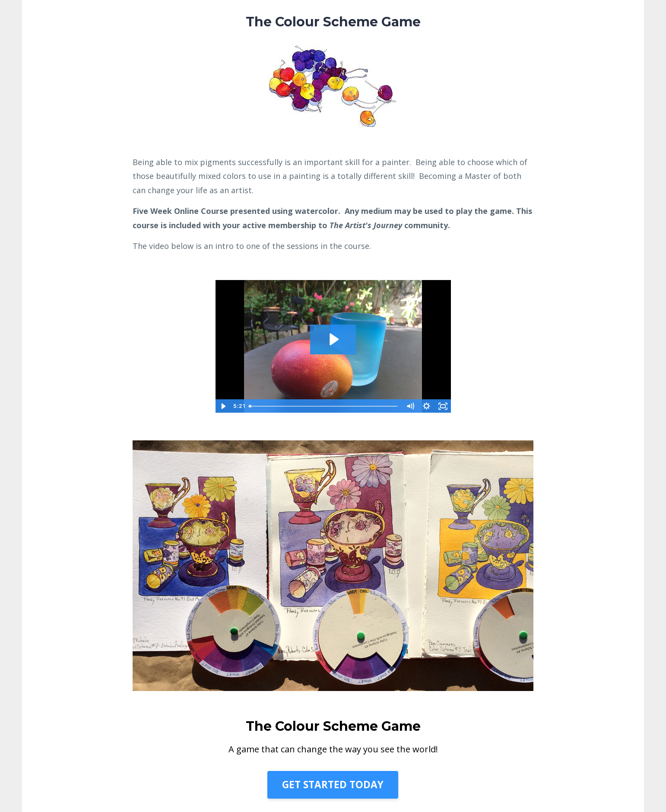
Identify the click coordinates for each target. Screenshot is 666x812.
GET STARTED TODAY (333, 785)
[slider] (324, 406)
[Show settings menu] (427, 406)
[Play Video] (223, 406)
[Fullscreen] (443, 406)
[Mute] (410, 406)
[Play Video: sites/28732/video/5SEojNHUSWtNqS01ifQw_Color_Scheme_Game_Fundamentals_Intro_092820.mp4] (333, 339)
